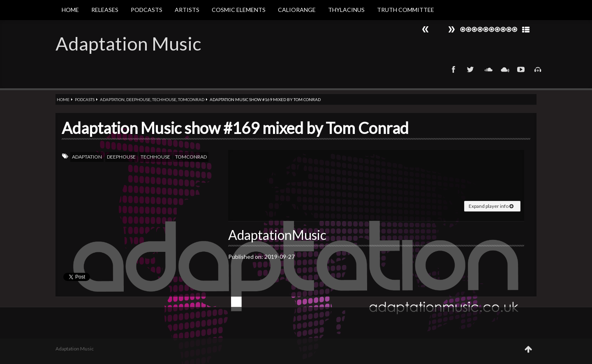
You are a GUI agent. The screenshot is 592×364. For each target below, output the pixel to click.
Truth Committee (406, 10)
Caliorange (297, 10)
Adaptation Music (128, 44)
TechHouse (164, 99)
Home (70, 10)
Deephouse (138, 99)
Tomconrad (191, 99)
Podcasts (147, 10)
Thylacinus (346, 10)
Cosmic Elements (239, 10)
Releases (105, 10)
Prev (451, 29)
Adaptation (112, 99)
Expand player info (491, 206)
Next (425, 29)
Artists (187, 10)
